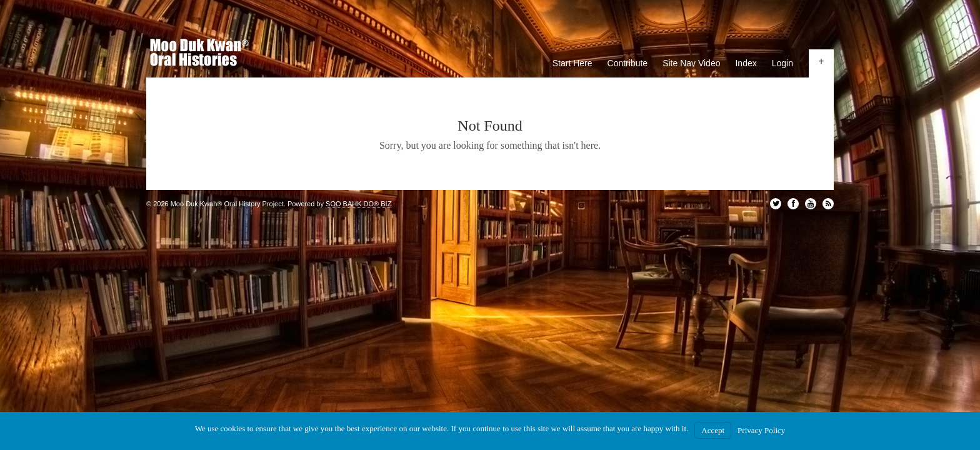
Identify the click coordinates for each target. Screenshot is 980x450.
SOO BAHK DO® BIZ (358, 204)
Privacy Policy (761, 430)
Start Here (572, 63)
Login (782, 63)
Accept (713, 430)
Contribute (628, 63)
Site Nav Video (691, 63)
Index (746, 63)
